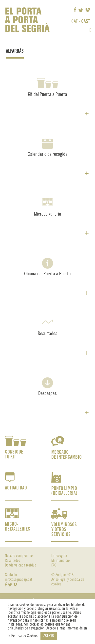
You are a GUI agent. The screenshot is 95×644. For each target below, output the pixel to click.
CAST (86, 22)
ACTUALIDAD (16, 488)
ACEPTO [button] (49, 636)
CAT (75, 22)
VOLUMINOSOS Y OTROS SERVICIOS (64, 530)
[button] (90, 30)
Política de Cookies (24, 636)
